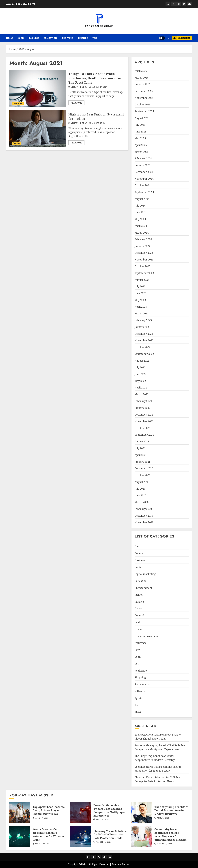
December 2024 (144, 172)
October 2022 (142, 347)
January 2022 (142, 408)
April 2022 (141, 388)
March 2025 (142, 152)
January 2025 (142, 165)
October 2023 (142, 266)
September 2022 (144, 354)
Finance (83, 38)
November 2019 (144, 522)
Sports (138, 698)
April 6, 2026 (102, 820)
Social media (142, 684)
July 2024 (140, 206)
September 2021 (144, 435)
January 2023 (142, 327)
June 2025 (140, 132)
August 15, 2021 (99, 123)
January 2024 (142, 246)
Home (10, 38)
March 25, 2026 (43, 844)
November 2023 (144, 260)
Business (34, 38)
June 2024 (140, 212)
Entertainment (143, 588)
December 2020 (144, 468)
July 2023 (140, 286)
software (140, 691)
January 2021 (142, 462)
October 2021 (142, 428)
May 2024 (140, 219)
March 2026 (142, 78)
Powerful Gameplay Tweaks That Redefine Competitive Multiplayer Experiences (109, 810)
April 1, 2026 (163, 818)
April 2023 (141, 307)
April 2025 (141, 145)
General (139, 615)
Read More (76, 103)
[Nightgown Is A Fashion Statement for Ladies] (38, 129)
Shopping (68, 38)
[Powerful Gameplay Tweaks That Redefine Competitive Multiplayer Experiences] (81, 812)
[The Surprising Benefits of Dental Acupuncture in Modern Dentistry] (142, 812)
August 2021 (142, 441)
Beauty (139, 553)
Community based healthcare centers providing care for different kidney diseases (170, 835)
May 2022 (140, 381)
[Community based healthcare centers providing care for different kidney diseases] (142, 836)
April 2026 (141, 71)
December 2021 (144, 415)
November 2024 (144, 179)
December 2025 (144, 91)
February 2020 (143, 509)
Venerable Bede (79, 87)
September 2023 (144, 273)
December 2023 (144, 253)
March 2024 (142, 233)
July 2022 (140, 367)
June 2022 (140, 374)
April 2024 (141, 226)
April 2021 (141, 455)
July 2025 (140, 125)
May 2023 (140, 300)
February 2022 (143, 401)
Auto (21, 38)
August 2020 (142, 482)
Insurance (18, 103)
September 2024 (144, 192)
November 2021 (144, 421)
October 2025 (142, 105)
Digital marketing (145, 574)
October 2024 (142, 185)
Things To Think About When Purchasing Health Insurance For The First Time (95, 78)
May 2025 (140, 138)
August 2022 (142, 361)
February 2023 (143, 320)
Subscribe (181, 38)
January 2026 (142, 84)
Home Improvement (147, 636)
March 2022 (142, 394)
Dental (138, 567)
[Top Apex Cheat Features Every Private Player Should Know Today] (20, 812)
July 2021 (140, 448)
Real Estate (141, 671)
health (138, 622)
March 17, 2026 (164, 844)
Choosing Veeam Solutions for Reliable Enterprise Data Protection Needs (157, 779)
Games (139, 608)
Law (137, 650)
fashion (16, 143)
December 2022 (144, 334)
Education (50, 38)
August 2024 (142, 199)
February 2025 (143, 158)
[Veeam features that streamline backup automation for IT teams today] (20, 836)
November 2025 (144, 98)
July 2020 (140, 489)
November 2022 (144, 340)
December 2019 (144, 516)
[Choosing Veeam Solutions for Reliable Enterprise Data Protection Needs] (81, 836)
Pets (137, 664)
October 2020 (142, 475)
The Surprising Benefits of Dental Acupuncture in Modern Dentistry (171, 810)
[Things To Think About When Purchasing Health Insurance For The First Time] (38, 89)
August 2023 (142, 280)
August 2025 (142, 118)
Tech (95, 38)
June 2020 (140, 495)
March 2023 (142, 314)
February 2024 (143, 239)
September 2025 (144, 111)
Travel (138, 712)
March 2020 (142, 502)
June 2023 (140, 293)
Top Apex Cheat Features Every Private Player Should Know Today (49, 810)
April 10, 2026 (42, 818)
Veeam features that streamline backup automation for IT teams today (48, 835)
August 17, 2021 (99, 87)
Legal (138, 657)
